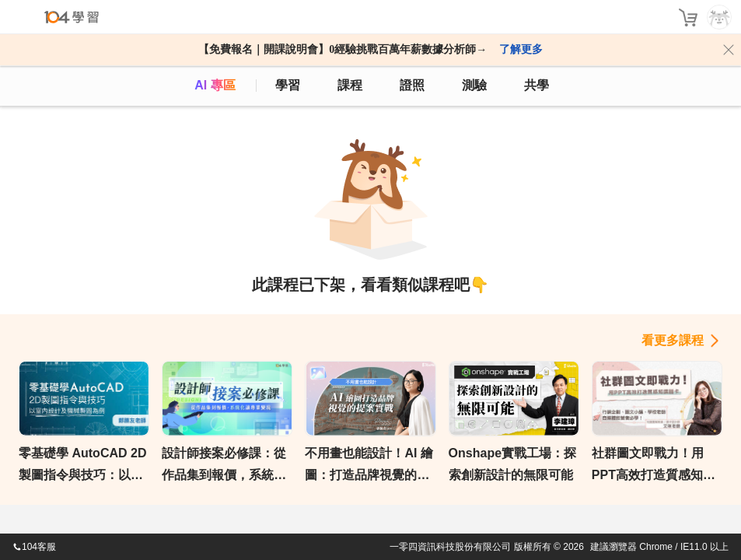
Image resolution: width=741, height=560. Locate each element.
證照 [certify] (412, 85)
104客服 (34, 547)
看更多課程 (673, 340)
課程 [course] (350, 85)
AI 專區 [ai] (215, 85)
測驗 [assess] (474, 85)
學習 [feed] (288, 85)
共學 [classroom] (537, 85)
